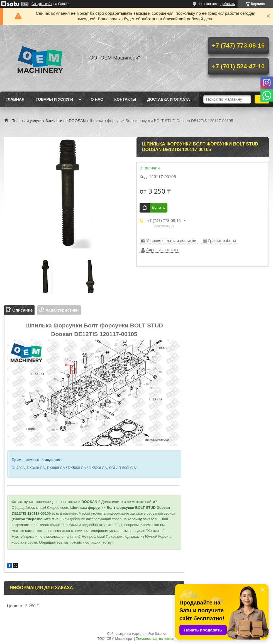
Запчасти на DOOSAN (66, 121)
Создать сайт (42, 4)
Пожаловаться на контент (156, 639)
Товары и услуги (54, 99)
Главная (15, 99)
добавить (228, 4)
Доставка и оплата (169, 99)
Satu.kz (160, 634)
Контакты (125, 99)
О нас (97, 99)
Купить (158, 208)
